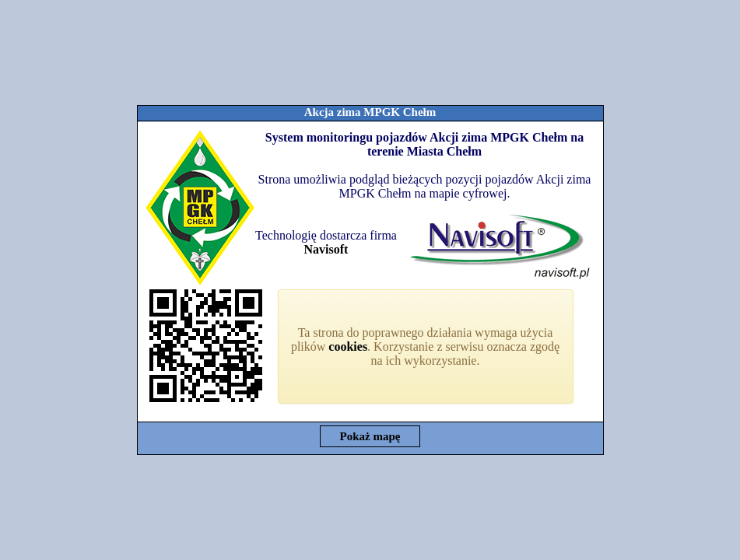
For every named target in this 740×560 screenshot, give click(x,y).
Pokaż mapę (370, 436)
